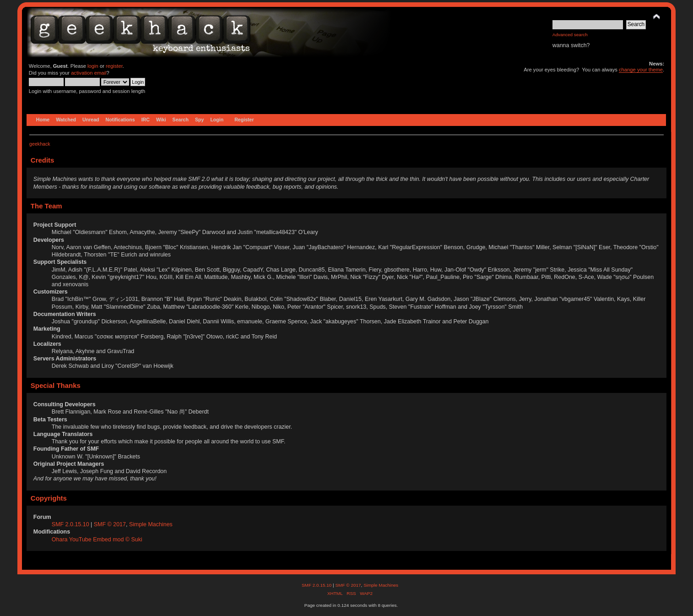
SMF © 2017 (110, 524)
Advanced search (570, 35)
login (93, 66)
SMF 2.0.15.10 (71, 524)
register (114, 66)
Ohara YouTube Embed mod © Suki (97, 540)
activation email (89, 73)
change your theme (641, 70)
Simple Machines (151, 524)
